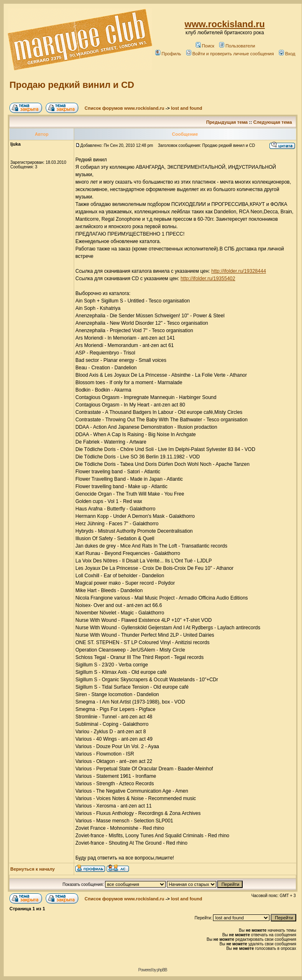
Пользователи (237, 46)
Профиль (168, 54)
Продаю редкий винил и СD (72, 85)
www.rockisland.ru (225, 24)
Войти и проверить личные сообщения (230, 54)
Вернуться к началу (33, 869)
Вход (287, 54)
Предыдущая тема (227, 122)
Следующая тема (273, 122)
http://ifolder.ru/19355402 (208, 279)
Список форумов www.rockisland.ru (124, 108)
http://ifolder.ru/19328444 (239, 271)
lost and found (187, 108)
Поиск (205, 46)
